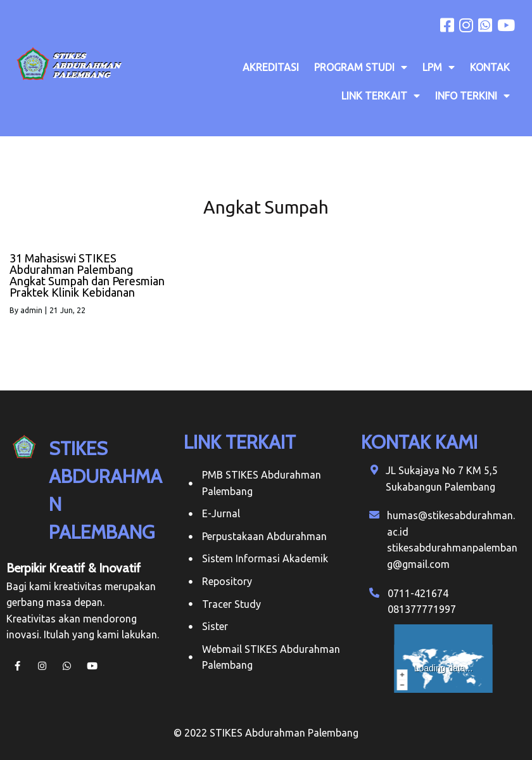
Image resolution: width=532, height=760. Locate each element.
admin (31, 310)
